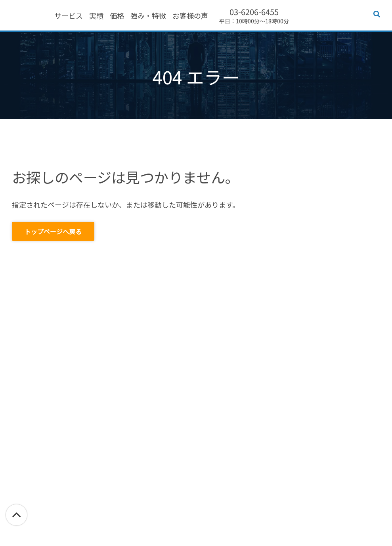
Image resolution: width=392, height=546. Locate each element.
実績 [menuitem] (142, 16)
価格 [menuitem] (163, 16)
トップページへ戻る (53, 231)
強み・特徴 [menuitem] (194, 16)
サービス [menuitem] (115, 16)
